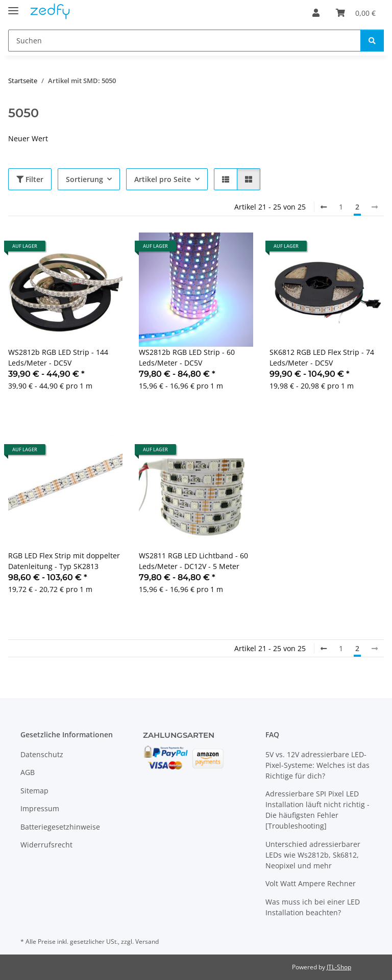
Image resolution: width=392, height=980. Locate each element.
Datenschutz (42, 754)
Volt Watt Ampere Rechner (311, 883)
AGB (28, 772)
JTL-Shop (339, 967)
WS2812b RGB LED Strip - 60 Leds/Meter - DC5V (187, 357)
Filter (30, 179)
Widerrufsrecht (46, 845)
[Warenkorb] (356, 13)
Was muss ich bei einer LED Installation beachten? (313, 907)
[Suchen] (185, 41)
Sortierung (84, 179)
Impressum (40, 808)
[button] (316, 13)
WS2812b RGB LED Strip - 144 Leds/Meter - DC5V (58, 357)
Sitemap (34, 791)
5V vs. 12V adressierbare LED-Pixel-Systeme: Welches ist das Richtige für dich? (317, 765)
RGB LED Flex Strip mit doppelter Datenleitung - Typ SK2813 (64, 561)
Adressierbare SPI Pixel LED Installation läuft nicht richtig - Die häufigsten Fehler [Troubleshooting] (317, 810)
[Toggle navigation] (13, 6)
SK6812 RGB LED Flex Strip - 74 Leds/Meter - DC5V (322, 357)
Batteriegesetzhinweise (60, 827)
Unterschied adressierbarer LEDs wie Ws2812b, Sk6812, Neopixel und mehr (313, 855)
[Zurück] (324, 207)
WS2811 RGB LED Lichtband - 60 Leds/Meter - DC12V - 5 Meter (193, 561)
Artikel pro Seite (163, 179)
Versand (147, 942)
